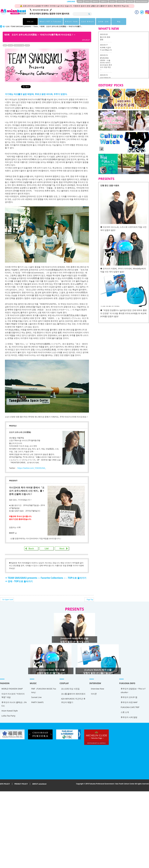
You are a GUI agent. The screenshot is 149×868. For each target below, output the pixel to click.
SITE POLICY (5, 784)
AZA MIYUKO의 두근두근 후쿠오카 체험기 (59, 702)
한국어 (87, 1)
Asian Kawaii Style (10, 711)
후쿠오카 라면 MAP (100, 705)
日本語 (80, 1)
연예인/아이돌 (19, 45)
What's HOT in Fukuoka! (51, 22)
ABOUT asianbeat (39, 784)
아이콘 (72, 696)
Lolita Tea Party (8, 716)
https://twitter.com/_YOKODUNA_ (32, 468)
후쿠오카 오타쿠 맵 (100, 700)
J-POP (27, 45)
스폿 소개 (96, 715)
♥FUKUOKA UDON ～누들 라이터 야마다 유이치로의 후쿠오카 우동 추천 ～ (106, 64)
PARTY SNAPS (30, 703)
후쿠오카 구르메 (71, 22)
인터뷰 (10, 45)
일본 (5, 45)
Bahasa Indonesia (142, 1)
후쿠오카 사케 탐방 (100, 720)
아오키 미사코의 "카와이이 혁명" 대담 (13, 695)
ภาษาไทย (121, 1)
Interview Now (76, 691)
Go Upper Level (8, 599)
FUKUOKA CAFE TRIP (101, 710)
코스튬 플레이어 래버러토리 (59, 695)
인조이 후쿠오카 (88, 22)
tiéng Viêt (130, 1)
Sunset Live (29, 698)
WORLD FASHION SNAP (12, 689)
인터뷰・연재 (103, 22)
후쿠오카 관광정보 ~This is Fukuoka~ (104, 693)
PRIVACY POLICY (21, 784)
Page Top (90, 599)
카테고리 (30, 22)
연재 (8, 26)
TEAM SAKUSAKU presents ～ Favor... (25, 26)
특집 (119, 22)
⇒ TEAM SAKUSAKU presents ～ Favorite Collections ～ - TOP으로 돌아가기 (46, 578)
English (112, 1)
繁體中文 (104, 1)
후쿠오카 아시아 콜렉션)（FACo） (14, 704)
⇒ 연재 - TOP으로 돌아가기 (19, 581)
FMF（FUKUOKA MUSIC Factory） (37, 691)
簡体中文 (95, 1)
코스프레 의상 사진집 (56, 690)
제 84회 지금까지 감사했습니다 (106, 49)
